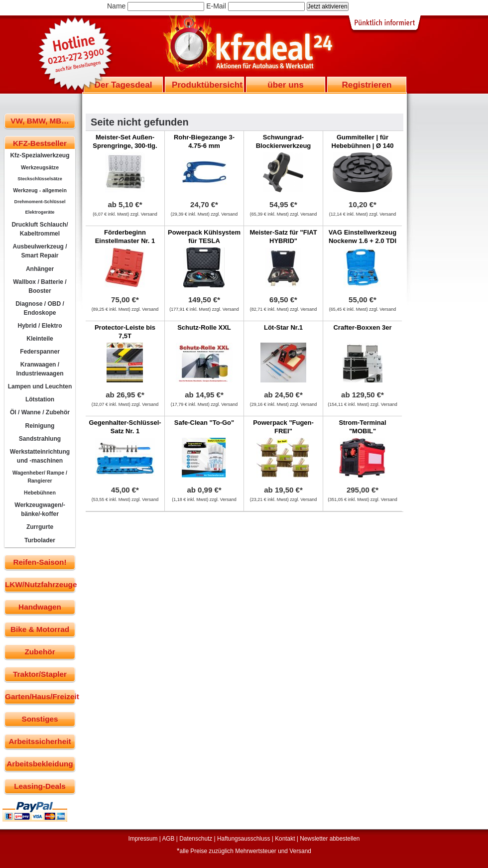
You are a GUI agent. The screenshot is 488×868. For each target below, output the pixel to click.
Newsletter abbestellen (330, 839)
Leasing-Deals (40, 786)
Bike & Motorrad (40, 629)
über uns (285, 85)
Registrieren (366, 85)
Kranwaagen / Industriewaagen (40, 369)
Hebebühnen (40, 493)
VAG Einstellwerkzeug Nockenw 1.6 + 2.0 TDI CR (363, 241)
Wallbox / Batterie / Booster (40, 286)
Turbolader (40, 540)
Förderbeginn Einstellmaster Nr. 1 (125, 237)
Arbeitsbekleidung (40, 764)
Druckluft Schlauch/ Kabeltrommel (40, 229)
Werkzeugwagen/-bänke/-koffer (40, 509)
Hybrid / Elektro (40, 326)
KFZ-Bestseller (40, 143)
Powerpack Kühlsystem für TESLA (204, 237)
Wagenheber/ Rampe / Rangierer (40, 477)
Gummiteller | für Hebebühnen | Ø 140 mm (363, 146)
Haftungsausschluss (244, 839)
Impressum (143, 839)
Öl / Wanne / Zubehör (40, 412)
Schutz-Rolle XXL (204, 327)
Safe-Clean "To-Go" (204, 423)
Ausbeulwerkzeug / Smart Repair (40, 251)
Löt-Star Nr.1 (283, 327)
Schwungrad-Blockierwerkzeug (284, 141)
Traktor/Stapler (40, 674)
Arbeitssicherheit (40, 741)
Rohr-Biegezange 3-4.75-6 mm (204, 141)
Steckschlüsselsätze (40, 179)
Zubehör (40, 652)
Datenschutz (196, 839)
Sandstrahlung (40, 439)
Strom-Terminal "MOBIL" (362, 427)
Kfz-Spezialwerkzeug (40, 155)
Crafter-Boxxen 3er (362, 327)
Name (116, 6)
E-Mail (216, 6)
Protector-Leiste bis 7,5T (125, 332)
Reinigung (40, 426)
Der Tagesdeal (123, 85)
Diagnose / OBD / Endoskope (40, 308)
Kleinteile (40, 339)
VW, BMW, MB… (40, 121)
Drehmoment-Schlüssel (40, 202)
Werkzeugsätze (40, 167)
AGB (168, 839)
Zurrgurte (40, 527)
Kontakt (285, 839)
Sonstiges (40, 719)
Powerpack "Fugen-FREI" (283, 427)
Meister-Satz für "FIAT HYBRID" (283, 237)
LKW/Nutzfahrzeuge (40, 584)
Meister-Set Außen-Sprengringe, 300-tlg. (125, 141)
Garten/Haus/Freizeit (40, 696)
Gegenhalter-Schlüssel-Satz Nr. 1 (125, 427)
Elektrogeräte (40, 212)
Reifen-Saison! (40, 562)
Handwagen (40, 607)
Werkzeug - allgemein (40, 190)
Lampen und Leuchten (40, 386)
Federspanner (40, 352)
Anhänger (40, 269)
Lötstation (40, 399)
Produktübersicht (207, 85)
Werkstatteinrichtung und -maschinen (40, 456)
